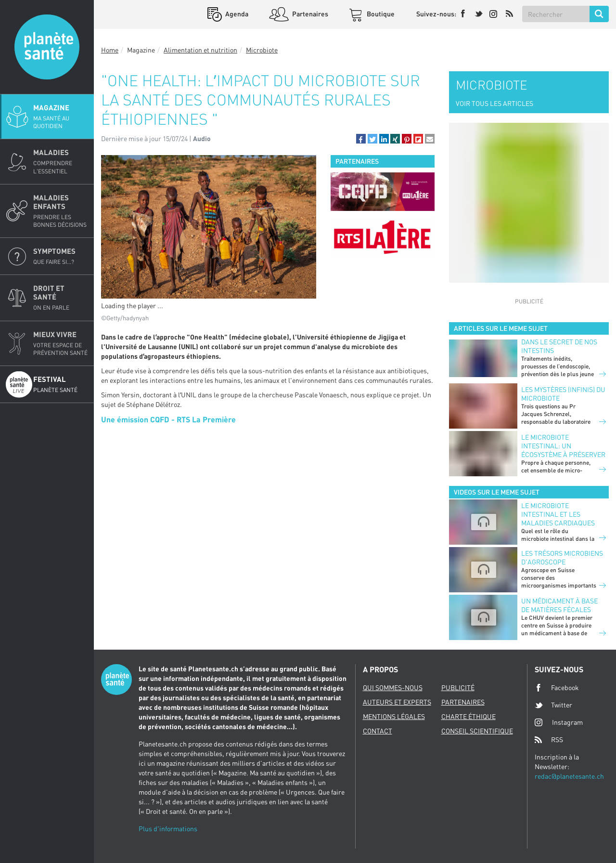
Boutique (380, 14)
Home (110, 50)
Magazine (61, 117)
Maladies (61, 161)
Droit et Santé (61, 298)
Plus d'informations (168, 829)
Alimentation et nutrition (200, 50)
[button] (361, 139)
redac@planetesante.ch (569, 776)
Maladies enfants (61, 211)
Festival (61, 384)
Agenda (236, 14)
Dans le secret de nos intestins (559, 346)
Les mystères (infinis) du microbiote (563, 394)
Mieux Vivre (61, 343)
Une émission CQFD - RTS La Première (168, 419)
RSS (549, 740)
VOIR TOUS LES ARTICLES (494, 103)
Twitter (553, 705)
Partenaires (309, 14)
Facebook (557, 688)
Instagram (559, 722)
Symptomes (61, 256)
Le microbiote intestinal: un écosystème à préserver (563, 446)
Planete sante (47, 47)
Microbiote (262, 50)
